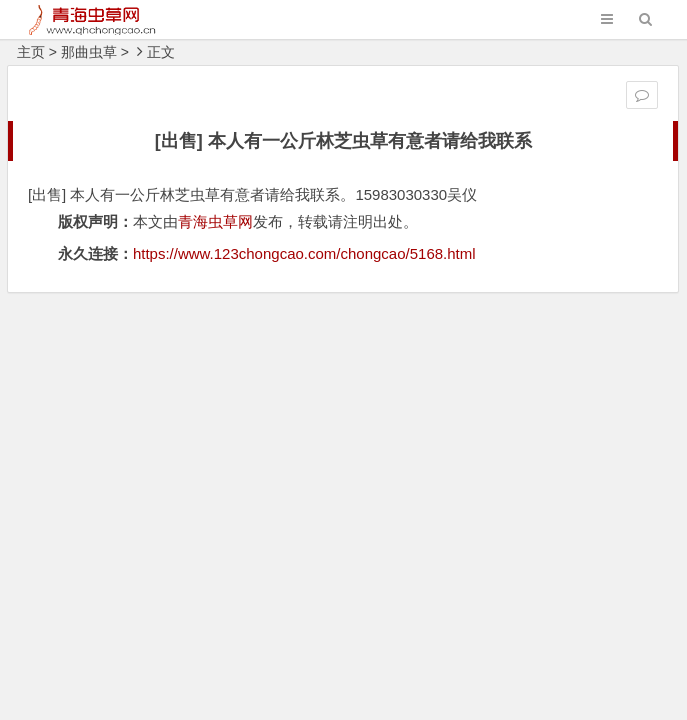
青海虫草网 (215, 221)
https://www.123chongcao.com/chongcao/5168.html (304, 253)
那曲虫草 (89, 52)
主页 (31, 52)
